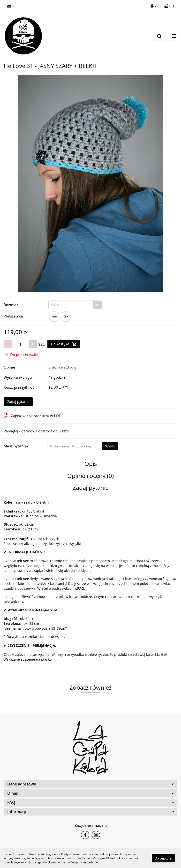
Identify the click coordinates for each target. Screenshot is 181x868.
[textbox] (71, 305)
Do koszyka (64, 344)
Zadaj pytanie (18, 402)
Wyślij (110, 446)
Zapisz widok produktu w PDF (32, 416)
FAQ (81, 588)
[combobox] (75, 305)
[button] (169, 6)
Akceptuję (163, 858)
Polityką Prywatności (75, 854)
